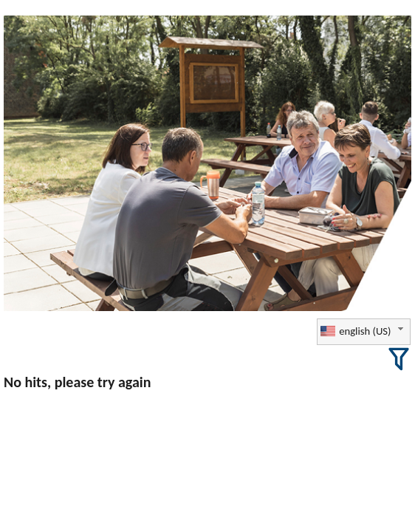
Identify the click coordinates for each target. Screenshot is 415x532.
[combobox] (364, 332)
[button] (399, 359)
